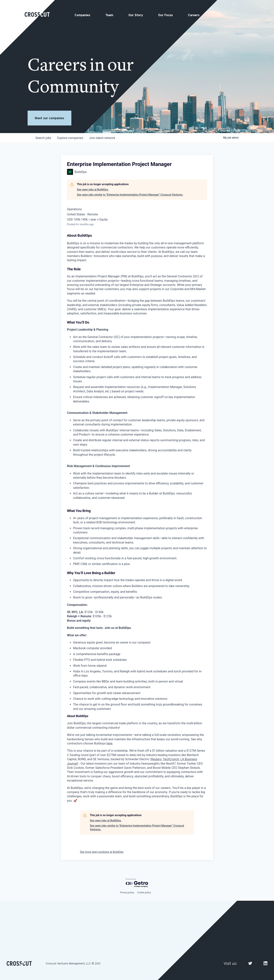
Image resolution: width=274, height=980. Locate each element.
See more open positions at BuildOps (102, 852)
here (110, 743)
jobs (43, 138)
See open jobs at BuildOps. (93, 190)
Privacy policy (127, 893)
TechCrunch (171, 759)
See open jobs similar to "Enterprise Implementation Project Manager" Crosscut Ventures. (130, 195)
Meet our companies (49, 118)
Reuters (157, 759)
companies (70, 138)
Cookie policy (144, 893)
